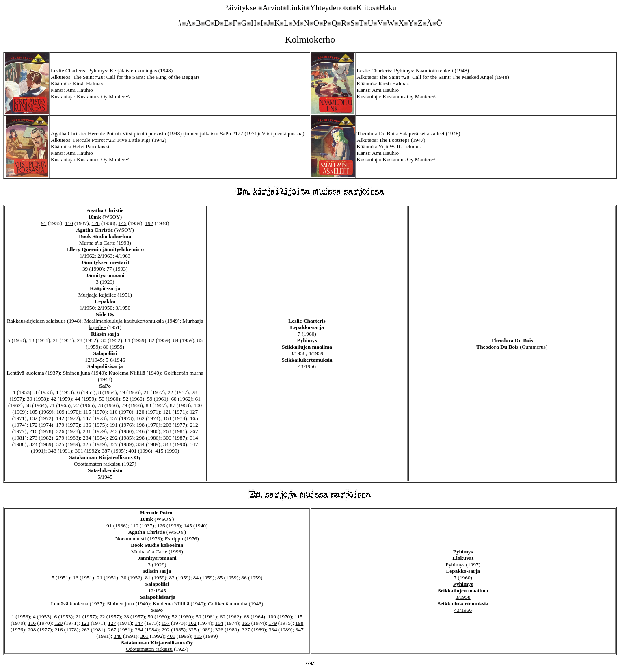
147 (87, 418)
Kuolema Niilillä (127, 373)
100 (198, 405)
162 (140, 418)
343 (167, 444)
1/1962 (87, 256)
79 (124, 405)
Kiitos (366, 8)
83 (148, 405)
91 (44, 223)
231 (87, 431)
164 (167, 418)
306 (167, 438)
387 (106, 451)
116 (114, 412)
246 (140, 431)
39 (85, 269)
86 (106, 347)
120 (140, 412)
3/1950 (123, 308)
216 (33, 431)
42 (53, 399)
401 (132, 451)
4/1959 (316, 353)
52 (126, 399)
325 (60, 444)
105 (34, 412)
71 (52, 405)
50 (102, 399)
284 (87, 438)
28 (79, 340)
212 (194, 425)
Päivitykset (241, 8)
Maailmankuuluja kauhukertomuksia (124, 321)
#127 (238, 133)
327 (114, 444)
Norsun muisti (131, 539)
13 (31, 340)
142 (60, 418)
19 (122, 392)
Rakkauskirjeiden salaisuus (36, 321)
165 (194, 418)
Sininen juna (77, 373)
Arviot (272, 8)
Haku (388, 8)
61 (198, 399)
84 (176, 340)
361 (79, 451)
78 (100, 405)
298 (140, 438)
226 (60, 431)
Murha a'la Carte (97, 243)
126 (96, 223)
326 (87, 444)
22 (170, 392)
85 (200, 340)
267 (194, 431)
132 (33, 418)
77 (109, 269)
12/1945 (94, 360)
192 (149, 223)
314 (194, 438)
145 (123, 223)
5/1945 (105, 477)
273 (33, 438)
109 (60, 412)
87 (172, 405)
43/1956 (307, 366)
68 (28, 405)
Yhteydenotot (331, 8)
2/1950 (105, 308)
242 (114, 431)
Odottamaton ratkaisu (97, 464)
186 (87, 425)
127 (194, 412)
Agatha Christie (95, 230)
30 (104, 340)
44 (77, 399)
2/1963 (105, 256)
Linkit (296, 8)
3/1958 (298, 353)
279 (60, 438)
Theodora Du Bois (497, 347)
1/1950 (87, 308)
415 (159, 451)
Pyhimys (307, 340)
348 (52, 451)
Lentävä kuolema (26, 373)
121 (167, 412)
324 (33, 444)
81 (128, 340)
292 (114, 438)
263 (167, 431)
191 (114, 425)
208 (167, 425)
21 (55, 340)
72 (76, 405)
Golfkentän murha (183, 373)
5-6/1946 (115, 360)
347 (194, 444)
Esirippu (174, 539)
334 (141, 444)
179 (60, 425)
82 (152, 340)
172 (33, 425)
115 (87, 412)
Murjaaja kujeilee (97, 295)
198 (140, 425)
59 (150, 399)
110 (69, 223)
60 (174, 399)
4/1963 (123, 256)
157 (114, 418)
